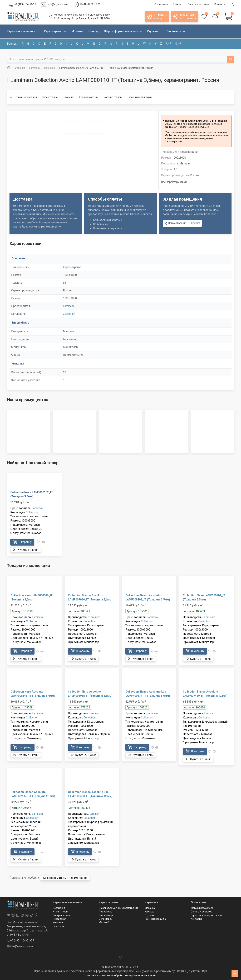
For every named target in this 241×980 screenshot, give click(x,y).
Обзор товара (50, 97)
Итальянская (60, 912)
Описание (68, 97)
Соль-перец (106, 919)
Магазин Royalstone (202, 908)
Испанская (59, 908)
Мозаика (150, 908)
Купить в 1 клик (26, 550)
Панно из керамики (156, 919)
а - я (169, 44)
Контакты (196, 919)
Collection (69, 314)
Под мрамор (106, 915)
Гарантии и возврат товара (206, 915)
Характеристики (88, 97)
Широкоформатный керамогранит (118, 908)
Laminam (68, 306)
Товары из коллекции (139, 97)
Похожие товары (112, 97)
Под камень (106, 912)
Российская (59, 919)
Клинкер (150, 912)
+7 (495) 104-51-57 (20, 941)
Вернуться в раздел (23, 97)
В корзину (22, 542)
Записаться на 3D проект (182, 223)
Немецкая (59, 926)
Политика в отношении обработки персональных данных (121, 975)
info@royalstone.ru (20, 946)
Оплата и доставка (202, 912)
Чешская (58, 922)
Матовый (104, 922)
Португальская (61, 915)
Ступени (149, 915)
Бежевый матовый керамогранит (65, 878)
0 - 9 (178, 44)
